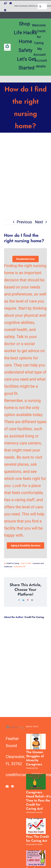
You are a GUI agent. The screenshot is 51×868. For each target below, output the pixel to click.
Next (39, 222)
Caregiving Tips (32, 768)
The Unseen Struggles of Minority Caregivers (35, 758)
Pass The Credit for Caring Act (38, 839)
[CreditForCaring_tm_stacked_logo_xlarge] (7, 46)
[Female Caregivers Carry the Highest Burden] (36, 858)
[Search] (40, 6)
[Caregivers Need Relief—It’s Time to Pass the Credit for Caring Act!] (36, 782)
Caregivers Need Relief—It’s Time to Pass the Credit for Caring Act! (38, 800)
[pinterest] (11, 3)
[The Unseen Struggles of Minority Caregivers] (36, 742)
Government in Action (34, 812)
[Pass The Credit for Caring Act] (36, 826)
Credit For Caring (13, 563)
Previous (24, 222)
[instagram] (5, 3)
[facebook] (5, 10)
